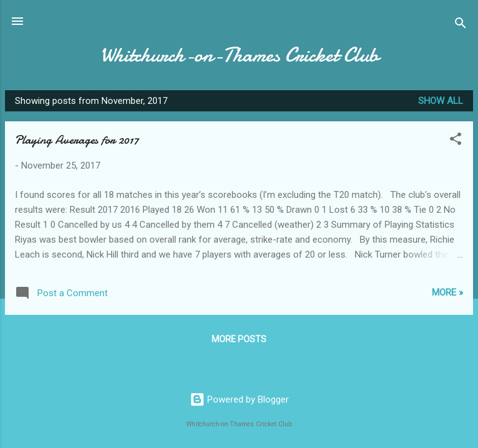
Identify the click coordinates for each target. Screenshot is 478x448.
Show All (441, 101)
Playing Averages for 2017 (77, 140)
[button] (456, 141)
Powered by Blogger (239, 399)
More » (448, 292)
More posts (239, 339)
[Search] (461, 25)
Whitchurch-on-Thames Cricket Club (239, 55)
